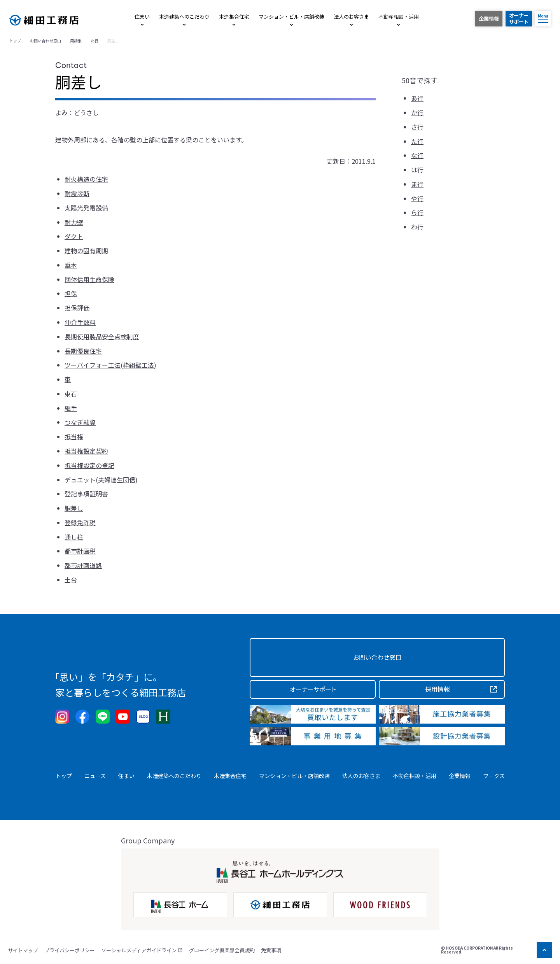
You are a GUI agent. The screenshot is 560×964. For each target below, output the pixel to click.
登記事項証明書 (86, 494)
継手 (71, 408)
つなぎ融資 (80, 422)
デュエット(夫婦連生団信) (101, 480)
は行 (417, 170)
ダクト (74, 236)
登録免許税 (80, 522)
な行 (417, 155)
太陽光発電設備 (86, 208)
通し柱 (74, 537)
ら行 (417, 212)
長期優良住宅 (83, 351)
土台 (71, 580)
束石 (71, 394)
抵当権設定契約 (86, 451)
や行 (417, 198)
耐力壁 (74, 222)
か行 (417, 112)
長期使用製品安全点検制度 (102, 337)
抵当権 (74, 436)
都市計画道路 (83, 565)
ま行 (417, 184)
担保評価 (77, 308)
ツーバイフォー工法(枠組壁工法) (110, 365)
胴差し (74, 508)
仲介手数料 (80, 322)
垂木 (71, 265)
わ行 (417, 227)
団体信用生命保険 (89, 279)
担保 (71, 293)
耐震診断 (77, 193)
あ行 (417, 98)
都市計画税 (80, 551)
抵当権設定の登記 (89, 465)
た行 (417, 141)
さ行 (417, 127)
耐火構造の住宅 (86, 179)
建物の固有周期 (86, 251)
